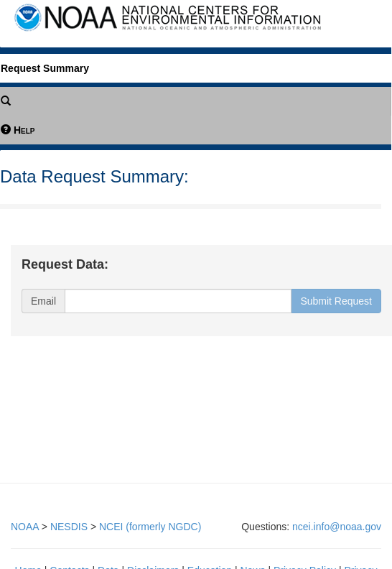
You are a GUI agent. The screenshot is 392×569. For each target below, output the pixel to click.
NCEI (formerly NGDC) (150, 527)
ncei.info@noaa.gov (337, 527)
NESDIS (69, 527)
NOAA (25, 527)
